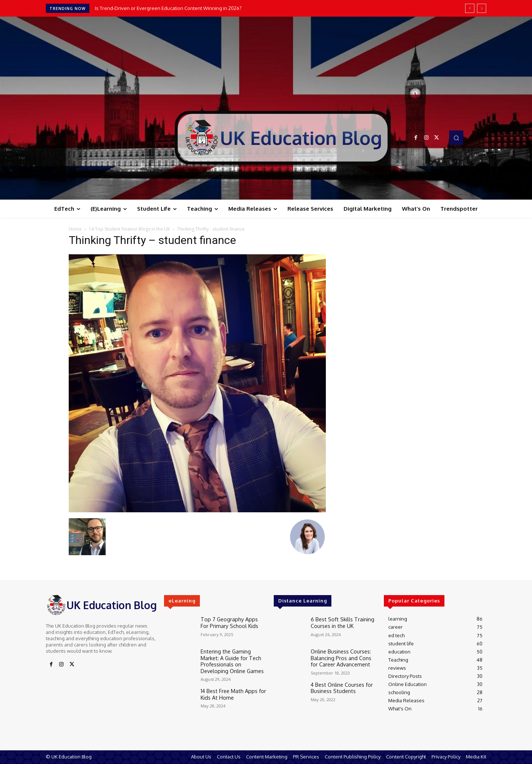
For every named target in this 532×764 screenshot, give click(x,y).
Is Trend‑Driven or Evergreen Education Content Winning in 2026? (168, 8)
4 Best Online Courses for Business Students (340, 686)
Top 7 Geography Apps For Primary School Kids (230, 622)
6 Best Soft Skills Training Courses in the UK (339, 622)
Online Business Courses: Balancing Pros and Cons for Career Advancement (342, 657)
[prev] (470, 8)
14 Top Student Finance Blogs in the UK (129, 229)
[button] (456, 137)
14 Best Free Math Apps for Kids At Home (230, 690)
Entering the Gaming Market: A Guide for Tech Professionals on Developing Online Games (233, 660)
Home (75, 229)
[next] (482, 8)
